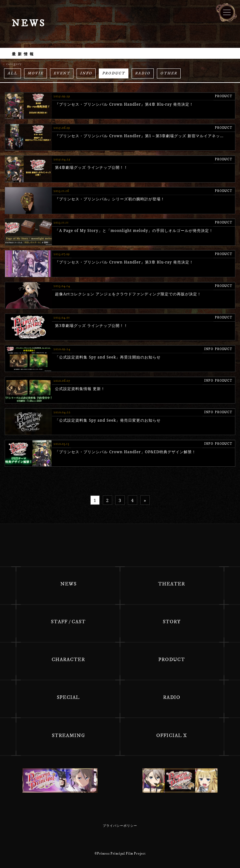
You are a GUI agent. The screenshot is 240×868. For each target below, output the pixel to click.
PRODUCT (114, 73)
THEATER (172, 584)
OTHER (169, 73)
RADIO (143, 73)
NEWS (68, 584)
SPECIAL (68, 697)
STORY (172, 622)
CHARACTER (68, 660)
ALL (12, 73)
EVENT (62, 73)
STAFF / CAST (68, 622)
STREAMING (68, 735)
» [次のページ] (145, 500)
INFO (86, 73)
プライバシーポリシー (120, 826)
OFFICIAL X (172, 735)
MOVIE (35, 73)
